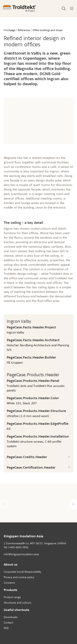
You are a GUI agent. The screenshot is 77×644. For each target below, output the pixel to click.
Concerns (9, 583)
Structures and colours (17, 603)
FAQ (6, 628)
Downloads (11, 617)
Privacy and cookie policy (19, 577)
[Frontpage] (20, 8)
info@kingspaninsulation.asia (21, 554)
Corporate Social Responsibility (22, 572)
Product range (12, 597)
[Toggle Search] (64, 8)
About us (11, 564)
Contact (8, 622)
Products (11, 590)
